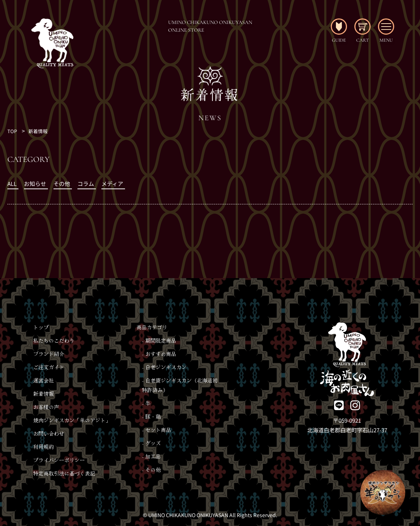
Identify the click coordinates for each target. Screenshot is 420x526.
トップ (41, 327)
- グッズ (151, 443)
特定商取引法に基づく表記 (64, 473)
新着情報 (38, 131)
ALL (12, 184)
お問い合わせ (49, 433)
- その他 (151, 470)
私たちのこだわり (54, 340)
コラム (86, 184)
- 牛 (146, 403)
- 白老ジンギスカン (164, 367)
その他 (62, 184)
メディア (112, 184)
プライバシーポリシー (59, 460)
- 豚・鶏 (151, 416)
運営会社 (44, 380)
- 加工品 (151, 456)
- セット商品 (157, 430)
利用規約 (44, 447)
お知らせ (35, 184)
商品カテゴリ (152, 327)
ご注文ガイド (49, 367)
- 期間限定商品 (159, 340)
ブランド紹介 (49, 354)
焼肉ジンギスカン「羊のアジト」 (72, 420)
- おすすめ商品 (159, 354)
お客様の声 (46, 407)
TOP (12, 131)
